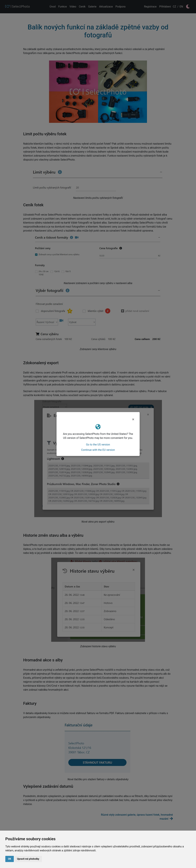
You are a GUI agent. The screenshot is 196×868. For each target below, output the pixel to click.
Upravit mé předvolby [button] (28, 859)
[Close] (133, 419)
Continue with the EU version (98, 450)
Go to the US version (98, 445)
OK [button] (10, 859)
